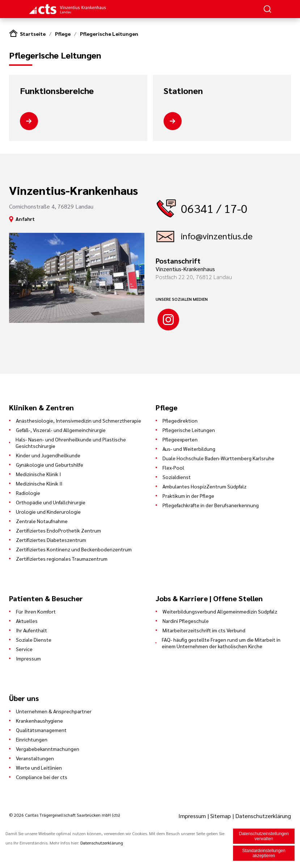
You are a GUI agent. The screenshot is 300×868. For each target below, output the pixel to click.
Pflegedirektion (180, 420)
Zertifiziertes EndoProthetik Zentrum (58, 530)
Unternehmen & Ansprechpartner (54, 711)
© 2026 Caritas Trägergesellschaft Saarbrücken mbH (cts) (64, 815)
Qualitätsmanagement (41, 730)
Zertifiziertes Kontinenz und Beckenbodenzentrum (74, 549)
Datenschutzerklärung (263, 816)
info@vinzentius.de (217, 236)
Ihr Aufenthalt (31, 630)
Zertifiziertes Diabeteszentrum (51, 540)
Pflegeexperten (180, 439)
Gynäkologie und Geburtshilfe (50, 465)
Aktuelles (27, 621)
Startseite (33, 34)
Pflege (63, 34)
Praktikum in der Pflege (188, 496)
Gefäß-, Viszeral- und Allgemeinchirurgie (61, 430)
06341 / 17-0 (214, 208)
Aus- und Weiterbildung (189, 449)
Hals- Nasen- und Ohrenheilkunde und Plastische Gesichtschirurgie (71, 442)
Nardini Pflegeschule (186, 621)
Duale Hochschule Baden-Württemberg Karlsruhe (218, 458)
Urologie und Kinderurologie (48, 512)
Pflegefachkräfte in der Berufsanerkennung (211, 505)
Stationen (183, 91)
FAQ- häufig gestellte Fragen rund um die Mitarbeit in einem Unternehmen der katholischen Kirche (221, 643)
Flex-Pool (173, 467)
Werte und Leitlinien (39, 767)
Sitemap (221, 816)
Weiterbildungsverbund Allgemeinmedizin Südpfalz (220, 611)
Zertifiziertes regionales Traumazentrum (62, 559)
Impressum (28, 658)
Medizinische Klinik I (38, 474)
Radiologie (28, 493)
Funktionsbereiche (57, 91)
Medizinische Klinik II (39, 483)
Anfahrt (25, 219)
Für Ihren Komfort (36, 611)
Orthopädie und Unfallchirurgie (51, 502)
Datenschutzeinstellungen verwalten (264, 837)
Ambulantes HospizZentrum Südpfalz (204, 486)
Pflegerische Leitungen (109, 34)
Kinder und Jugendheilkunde (48, 455)
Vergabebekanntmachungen (48, 749)
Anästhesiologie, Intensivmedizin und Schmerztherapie (79, 420)
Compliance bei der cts (42, 777)
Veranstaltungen (35, 758)
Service (24, 649)
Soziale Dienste (34, 640)
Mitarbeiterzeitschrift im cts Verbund (204, 630)
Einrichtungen (32, 739)
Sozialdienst (177, 477)
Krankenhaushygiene (39, 721)
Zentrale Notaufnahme (42, 521)
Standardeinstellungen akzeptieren (264, 854)
